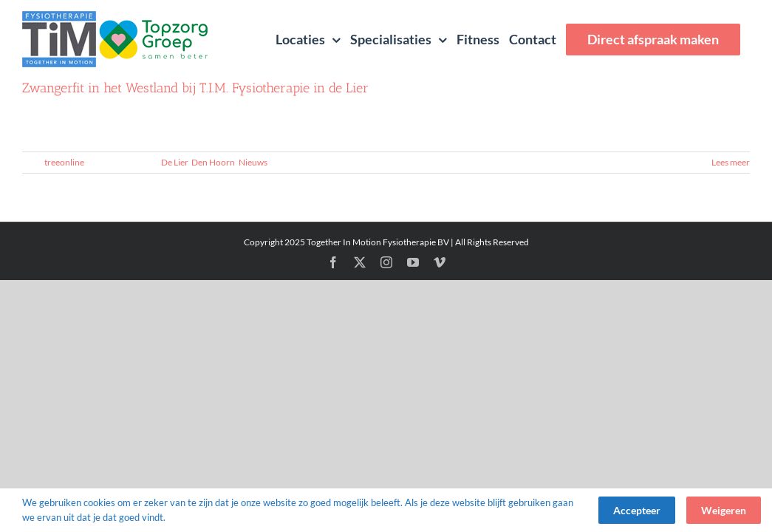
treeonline (64, 162)
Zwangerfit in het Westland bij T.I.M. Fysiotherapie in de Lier (195, 88)
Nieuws (253, 162)
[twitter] (360, 262)
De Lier (174, 162)
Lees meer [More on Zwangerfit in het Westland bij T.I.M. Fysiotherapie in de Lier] (731, 162)
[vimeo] (440, 262)
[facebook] (333, 262)
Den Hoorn (213, 162)
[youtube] (413, 262)
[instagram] (386, 262)
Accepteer (637, 510)
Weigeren (724, 510)
